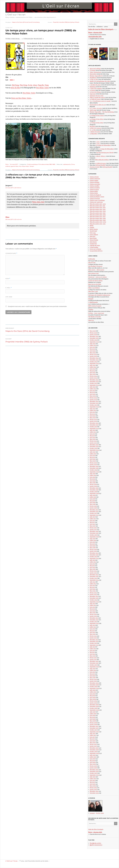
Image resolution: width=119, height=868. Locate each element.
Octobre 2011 (93, 643)
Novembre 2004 (94, 793)
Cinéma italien (94, 193)
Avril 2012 (92, 632)
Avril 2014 (93, 589)
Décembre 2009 (94, 683)
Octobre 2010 (93, 665)
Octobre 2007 (93, 730)
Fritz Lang (93, 233)
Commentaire (11, 253)
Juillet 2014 (93, 584)
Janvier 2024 (93, 378)
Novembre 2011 (94, 641)
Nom (8, 279)
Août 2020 (93, 452)
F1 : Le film (93, 130)
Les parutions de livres (96, 251)
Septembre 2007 (94, 732)
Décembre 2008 (94, 705)
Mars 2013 (93, 613)
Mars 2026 (93, 331)
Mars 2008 (93, 721)
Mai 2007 (92, 739)
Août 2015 (92, 560)
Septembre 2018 (94, 493)
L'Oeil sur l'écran (16, 15)
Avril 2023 (93, 394)
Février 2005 (93, 788)
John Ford (92, 236)
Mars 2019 (93, 483)
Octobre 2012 (93, 622)
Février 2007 (93, 744)
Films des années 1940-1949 (98, 211)
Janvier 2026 (93, 335)
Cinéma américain (95, 179)
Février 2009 (93, 701)
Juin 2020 (92, 456)
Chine (73, 164)
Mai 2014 (92, 587)
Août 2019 (92, 474)
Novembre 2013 (94, 598)
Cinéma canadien (95, 186)
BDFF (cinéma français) (95, 306)
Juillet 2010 (93, 670)
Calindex (91, 310)
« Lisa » (98, 142)
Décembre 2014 (94, 575)
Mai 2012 (92, 631)
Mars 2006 (93, 764)
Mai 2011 (92, 652)
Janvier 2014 (93, 595)
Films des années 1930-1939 (98, 209)
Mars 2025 (93, 353)
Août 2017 (92, 517)
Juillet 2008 (93, 714)
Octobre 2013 (93, 600)
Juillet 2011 (93, 649)
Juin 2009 (92, 694)
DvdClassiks (92, 259)
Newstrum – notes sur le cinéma (97, 277)
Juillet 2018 (93, 497)
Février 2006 (93, 766)
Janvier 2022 (93, 421)
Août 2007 (93, 734)
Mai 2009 (92, 696)
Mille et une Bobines (94, 288)
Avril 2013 (92, 611)
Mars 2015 (93, 569)
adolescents (67, 164)
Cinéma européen (95, 188)
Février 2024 (93, 376)
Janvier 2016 (93, 551)
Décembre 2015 (94, 553)
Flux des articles (95, 843)
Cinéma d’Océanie (95, 199)
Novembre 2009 (94, 685)
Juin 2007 (92, 737)
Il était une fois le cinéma (95, 281)
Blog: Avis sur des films (95, 284)
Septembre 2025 (94, 342)
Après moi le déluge (95, 69)
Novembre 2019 (94, 468)
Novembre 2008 (94, 706)
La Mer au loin (94, 79)
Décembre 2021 (94, 423)
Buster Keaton (94, 229)
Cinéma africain (94, 177)
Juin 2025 (92, 347)
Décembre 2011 (94, 640)
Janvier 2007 (93, 746)
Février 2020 (93, 463)
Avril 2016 (93, 546)
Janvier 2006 (93, 768)
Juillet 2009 (93, 692)
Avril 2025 (93, 351)
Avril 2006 (93, 762)
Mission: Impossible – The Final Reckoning (102, 112)
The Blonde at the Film (95, 317)
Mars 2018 (93, 504)
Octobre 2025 (93, 340)
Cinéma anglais (94, 181)
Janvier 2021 (93, 443)
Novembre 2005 (94, 771)
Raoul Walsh (93, 238)
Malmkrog (93, 87)
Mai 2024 (92, 371)
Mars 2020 (93, 461)
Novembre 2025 (94, 338)
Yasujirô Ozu (93, 244)
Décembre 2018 (94, 488)
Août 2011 (92, 647)
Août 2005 (93, 777)
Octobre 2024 (93, 362)
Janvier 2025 (93, 356)
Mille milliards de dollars (102, 160)
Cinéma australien (95, 184)
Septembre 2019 (94, 472)
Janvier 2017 (93, 530)
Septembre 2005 (94, 775)
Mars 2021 (93, 439)
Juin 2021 (92, 434)
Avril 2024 (93, 373)
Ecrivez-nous (100, 813)
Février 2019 (93, 484)
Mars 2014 (93, 591)
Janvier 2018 (93, 508)
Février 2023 (93, 398)
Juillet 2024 (93, 367)
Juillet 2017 (93, 519)
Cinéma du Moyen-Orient (97, 197)
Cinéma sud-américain (96, 202)
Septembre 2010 (94, 667)
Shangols (91, 299)
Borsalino (92, 126)
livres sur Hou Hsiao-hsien (21, 98)
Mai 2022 (92, 414)
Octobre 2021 (93, 427)
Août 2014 (92, 582)
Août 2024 (93, 365)
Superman (93, 94)
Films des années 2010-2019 (98, 224)
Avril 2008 (93, 719)
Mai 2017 (92, 522)
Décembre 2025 (94, 336)
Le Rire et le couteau (95, 128)
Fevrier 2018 (93, 506)
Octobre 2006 (93, 752)
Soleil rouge (93, 110)
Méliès (92, 226)
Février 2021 (93, 441)
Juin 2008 (92, 715)
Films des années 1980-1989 (47, 164)
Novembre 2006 (94, 750)
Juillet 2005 (93, 779)
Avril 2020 (93, 459)
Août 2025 (93, 344)
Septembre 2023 (94, 385)
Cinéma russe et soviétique (97, 200)
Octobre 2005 (93, 773)
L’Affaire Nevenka (95, 132)
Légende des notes (95, 245)
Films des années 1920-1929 (98, 208)
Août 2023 (93, 387)
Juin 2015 (92, 564)
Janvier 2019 (93, 486)
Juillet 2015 (93, 562)
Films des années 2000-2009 (98, 222)
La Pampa (93, 70)
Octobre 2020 (93, 448)
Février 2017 (93, 528)
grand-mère (15, 166)
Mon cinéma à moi (93, 273)
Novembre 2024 (94, 360)
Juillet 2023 (93, 389)
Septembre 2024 (94, 363)
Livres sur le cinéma (95, 249)
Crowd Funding (94, 247)
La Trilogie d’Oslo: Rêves (97, 119)
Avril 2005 (93, 784)
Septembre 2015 (94, 558)
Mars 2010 (93, 678)
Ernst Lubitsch (94, 235)
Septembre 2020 (94, 450)
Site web (9, 297)
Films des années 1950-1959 (98, 213)
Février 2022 (93, 419)
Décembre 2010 (94, 661)
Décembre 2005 (94, 770)
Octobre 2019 (93, 470)
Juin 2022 (92, 412)
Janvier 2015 (93, 573)
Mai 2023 (92, 392)
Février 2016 (93, 549)
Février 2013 (93, 614)
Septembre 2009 (94, 688)
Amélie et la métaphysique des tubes (100, 81)
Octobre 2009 (93, 687)
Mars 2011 (92, 656)
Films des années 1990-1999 (98, 220)
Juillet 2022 (93, 410)
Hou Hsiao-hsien (42, 88)
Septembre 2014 (94, 580)
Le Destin (92, 90)
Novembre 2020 (94, 446)
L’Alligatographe (93, 302)
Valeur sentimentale (95, 72)
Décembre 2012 (94, 618)
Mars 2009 (93, 699)
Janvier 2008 (93, 724)
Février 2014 (93, 593)
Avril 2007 (93, 741)
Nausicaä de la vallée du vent (98, 105)
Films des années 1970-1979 (98, 217)
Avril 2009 (93, 697)
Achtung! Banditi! (101, 165)
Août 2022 (93, 409)
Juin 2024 (92, 369)
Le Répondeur (94, 134)
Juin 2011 (92, 651)
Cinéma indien (94, 191)
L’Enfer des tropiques (96, 88)
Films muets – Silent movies (96, 270)
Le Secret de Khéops (95, 92)
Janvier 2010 (93, 681)
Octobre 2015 (93, 557)
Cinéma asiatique (32, 164)
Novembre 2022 (94, 403)
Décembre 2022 (94, 401)
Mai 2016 (92, 544)
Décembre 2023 (94, 380)
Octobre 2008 (93, 708)
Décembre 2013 (94, 596)
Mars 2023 (93, 396)
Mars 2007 (93, 743)
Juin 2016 (92, 542)
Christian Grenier (95, 167)
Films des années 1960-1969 (98, 215)
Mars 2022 (93, 418)
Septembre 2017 (94, 515)
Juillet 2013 (93, 605)
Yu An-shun (32, 85)
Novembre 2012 (94, 620)
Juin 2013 (92, 607)
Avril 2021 (92, 438)
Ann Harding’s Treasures (95, 266)
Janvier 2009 (93, 703)
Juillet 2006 (93, 757)
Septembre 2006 (94, 753)
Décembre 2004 (94, 791)
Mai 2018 (92, 501)
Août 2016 (92, 539)
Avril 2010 (93, 676)
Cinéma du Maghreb (95, 195)
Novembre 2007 (94, 728)
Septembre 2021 (94, 429)
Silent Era (91, 320)
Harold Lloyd (93, 231)
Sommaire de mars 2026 (97, 96)
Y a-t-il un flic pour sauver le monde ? (100, 101)
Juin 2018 (92, 499)
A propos (92, 813)
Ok (116, 24)
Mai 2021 (92, 436)
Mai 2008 (92, 717)
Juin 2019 (92, 477)
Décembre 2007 (94, 726)
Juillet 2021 (93, 432)
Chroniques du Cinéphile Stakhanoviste (99, 295)
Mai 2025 (92, 349)
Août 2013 (92, 604)
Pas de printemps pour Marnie (105, 153)
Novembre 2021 (94, 425)
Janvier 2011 (93, 660)
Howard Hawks (94, 240)
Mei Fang (15, 85)
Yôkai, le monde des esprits (97, 97)
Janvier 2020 (93, 465)
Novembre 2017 (94, 512)
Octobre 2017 (93, 513)
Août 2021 (92, 430)
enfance (8, 166)
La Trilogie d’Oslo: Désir (96, 123)
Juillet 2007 (93, 735)
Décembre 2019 (94, 466)
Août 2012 (92, 625)
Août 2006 (93, 755)
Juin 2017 (92, 521)
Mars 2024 (93, 374)
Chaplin (92, 227)
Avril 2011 (92, 654)
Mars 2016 (93, 548)
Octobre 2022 (93, 405)
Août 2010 (92, 669)
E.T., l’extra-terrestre (96, 108)
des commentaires (96, 845)
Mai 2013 (92, 609)
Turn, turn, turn (38, 202)
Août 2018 (92, 495)
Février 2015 (93, 571)
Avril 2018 (93, 502)
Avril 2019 (93, 481)
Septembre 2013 (94, 602)
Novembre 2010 (94, 663)
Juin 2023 (92, 391)
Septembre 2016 (94, 537)
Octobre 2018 (93, 492)
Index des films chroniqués (96, 829)
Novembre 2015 (94, 555)
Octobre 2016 (93, 535)
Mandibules (93, 78)
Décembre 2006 (94, 748)
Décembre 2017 (94, 510)
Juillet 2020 (93, 454)
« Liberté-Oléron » (100, 156)
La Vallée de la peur (95, 99)
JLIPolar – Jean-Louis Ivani (96, 313)
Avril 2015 (92, 568)
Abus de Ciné (92, 263)
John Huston (93, 242)
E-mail (9, 288)
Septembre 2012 (94, 623)
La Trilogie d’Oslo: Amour (97, 116)
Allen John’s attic (93, 291)
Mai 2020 (92, 457)
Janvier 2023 (93, 400)
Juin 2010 (92, 672)
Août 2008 (93, 712)
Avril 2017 (92, 524)
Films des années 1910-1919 (97, 206)
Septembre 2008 (94, 710)
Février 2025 (93, 354)
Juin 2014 (92, 585)
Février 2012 (93, 636)
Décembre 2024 (94, 358)
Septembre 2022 (94, 407)
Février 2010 (93, 679)
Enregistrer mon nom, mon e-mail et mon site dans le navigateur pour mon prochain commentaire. (37, 306)
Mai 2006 (92, 761)
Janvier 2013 (93, 616)
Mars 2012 (93, 634)
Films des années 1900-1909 (98, 204)
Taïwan (32, 166)
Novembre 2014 (94, 576)
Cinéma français (94, 190)
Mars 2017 (93, 526)
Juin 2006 (92, 759)
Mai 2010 (92, 674)
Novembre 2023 (94, 382)
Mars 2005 (93, 786)
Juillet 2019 (93, 475)
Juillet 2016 (93, 540)
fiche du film (15, 88)
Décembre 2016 (94, 531)
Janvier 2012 (93, 638)
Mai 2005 (92, 782)
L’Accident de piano (95, 85)
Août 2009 (93, 690)
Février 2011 (93, 658)
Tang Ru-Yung (43, 85)
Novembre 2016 (94, 533)
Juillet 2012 (93, 627)
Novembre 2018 (94, 490)
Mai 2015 (92, 566)
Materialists (93, 74)
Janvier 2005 (93, 790)
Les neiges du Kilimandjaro (103, 145)
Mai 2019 (92, 479)
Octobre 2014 (93, 578)
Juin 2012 (92, 629)
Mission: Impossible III (96, 76)
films (7, 164)
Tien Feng (23, 85)
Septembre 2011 (94, 645)
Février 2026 (93, 333)
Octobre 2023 (93, 383)
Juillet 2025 (93, 345)
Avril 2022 (93, 416)
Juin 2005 (92, 780)
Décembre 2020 (94, 445)
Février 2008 (93, 723)
